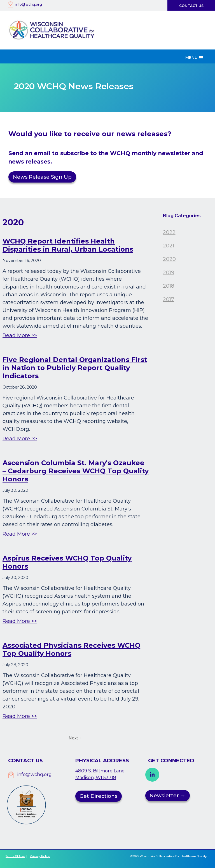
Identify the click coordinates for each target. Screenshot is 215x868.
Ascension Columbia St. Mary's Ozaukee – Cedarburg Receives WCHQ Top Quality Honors (76, 471)
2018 (169, 286)
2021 (169, 246)
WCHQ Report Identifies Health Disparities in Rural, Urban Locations (68, 245)
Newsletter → (167, 796)
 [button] (152, 775)
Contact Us (191, 6)
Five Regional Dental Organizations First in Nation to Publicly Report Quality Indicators (75, 368)
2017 (169, 299)
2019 (169, 273)
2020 (169, 259)
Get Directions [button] (98, 796)
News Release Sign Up (42, 177)
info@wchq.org (29, 4)
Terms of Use (15, 856)
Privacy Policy (40, 856)
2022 (169, 232)
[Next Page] (76, 738)
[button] (195, 56)
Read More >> (20, 335)
